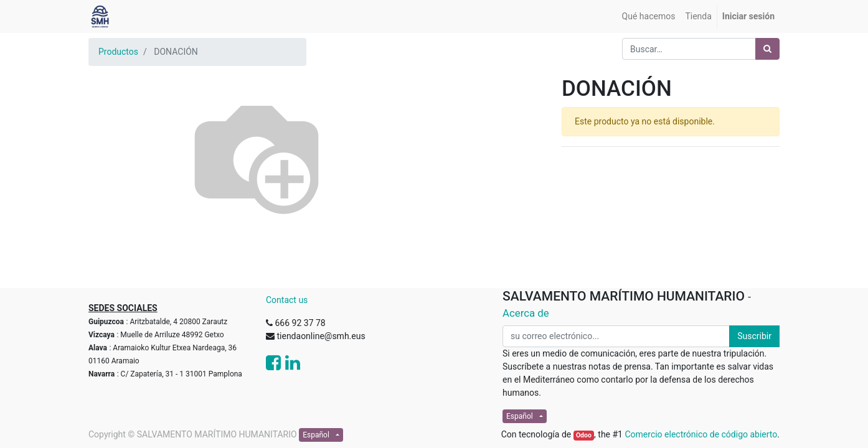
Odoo (584, 435)
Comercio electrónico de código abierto (701, 434)
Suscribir (754, 336)
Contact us (287, 300)
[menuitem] (649, 16)
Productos (118, 52)
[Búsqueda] (767, 49)
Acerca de (526, 313)
